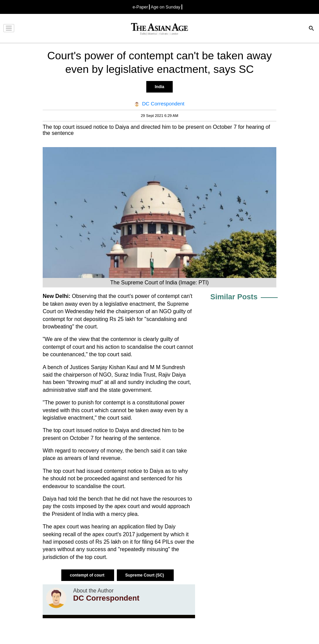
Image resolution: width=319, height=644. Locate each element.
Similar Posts (234, 297)
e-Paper (140, 7)
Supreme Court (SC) (145, 575)
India (159, 87)
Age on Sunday (166, 7)
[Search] (312, 29)
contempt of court (88, 575)
